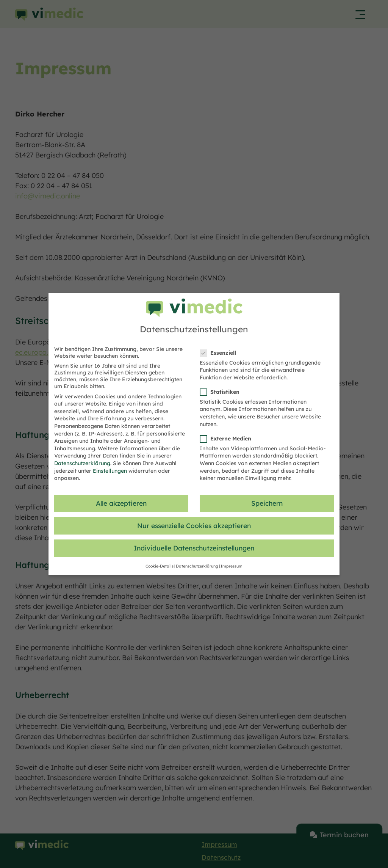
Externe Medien (228, 439)
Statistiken (222, 392)
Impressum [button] (232, 566)
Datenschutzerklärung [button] (197, 566)
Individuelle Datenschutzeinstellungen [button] (194, 548)
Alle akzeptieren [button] (121, 503)
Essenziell (220, 353)
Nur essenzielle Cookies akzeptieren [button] (194, 525)
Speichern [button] (267, 503)
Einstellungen (110, 471)
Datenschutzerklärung (82, 463)
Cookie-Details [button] (160, 566)
